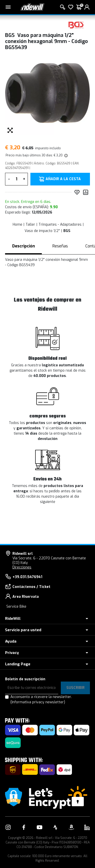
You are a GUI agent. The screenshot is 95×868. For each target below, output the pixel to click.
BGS (67, 231)
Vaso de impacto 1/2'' (42, 231)
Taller (30, 225)
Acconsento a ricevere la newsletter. (41, 700)
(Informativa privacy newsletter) (38, 702)
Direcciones (22, 567)
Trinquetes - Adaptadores (60, 225)
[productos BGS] (76, 25)
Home (17, 225)
